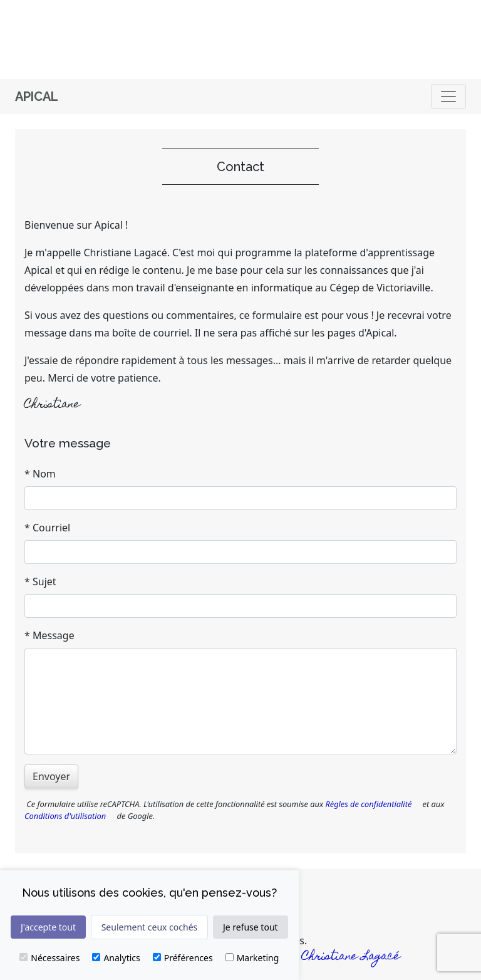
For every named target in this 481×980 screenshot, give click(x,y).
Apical (37, 96)
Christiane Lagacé (351, 957)
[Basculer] (448, 96)
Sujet (44, 581)
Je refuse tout (251, 927)
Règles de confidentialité (368, 804)
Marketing (252, 958)
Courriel (51, 528)
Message (54, 635)
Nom (44, 474)
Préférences (183, 958)
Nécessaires (49, 958)
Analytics (116, 958)
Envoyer (51, 776)
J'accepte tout (48, 927)
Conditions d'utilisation (65, 816)
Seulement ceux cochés (150, 927)
